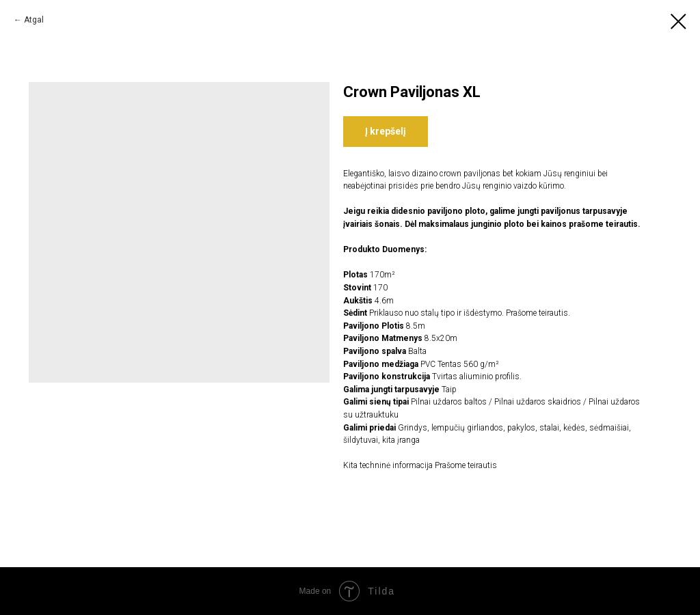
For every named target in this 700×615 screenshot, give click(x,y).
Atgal (34, 20)
